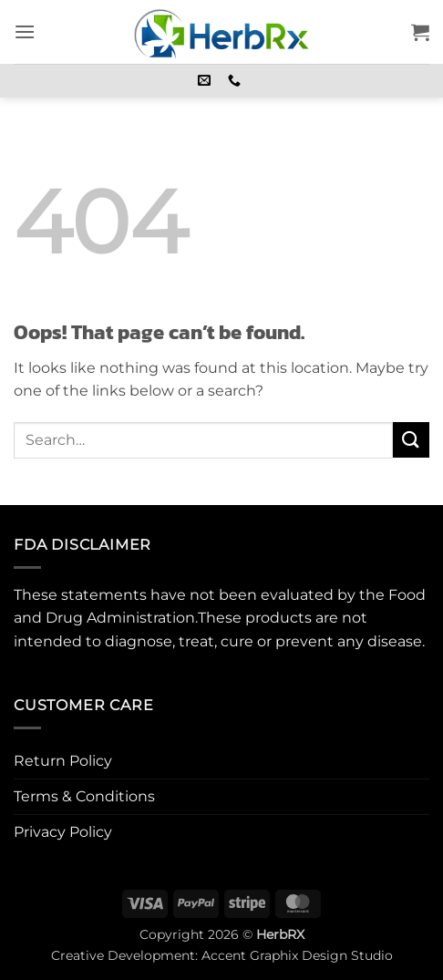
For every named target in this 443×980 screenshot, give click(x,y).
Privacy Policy (63, 832)
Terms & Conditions (84, 796)
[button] (25, 31)
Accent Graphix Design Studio (297, 955)
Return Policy (63, 761)
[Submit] (411, 440)
